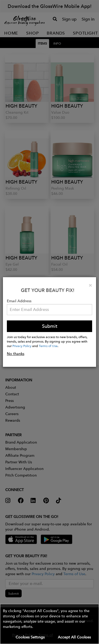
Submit (50, 326)
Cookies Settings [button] (30, 637)
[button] (49, 624)
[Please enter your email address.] (49, 310)
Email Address (19, 301)
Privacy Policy (22, 346)
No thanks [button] (16, 354)
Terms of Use (48, 346)
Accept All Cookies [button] (74, 637)
